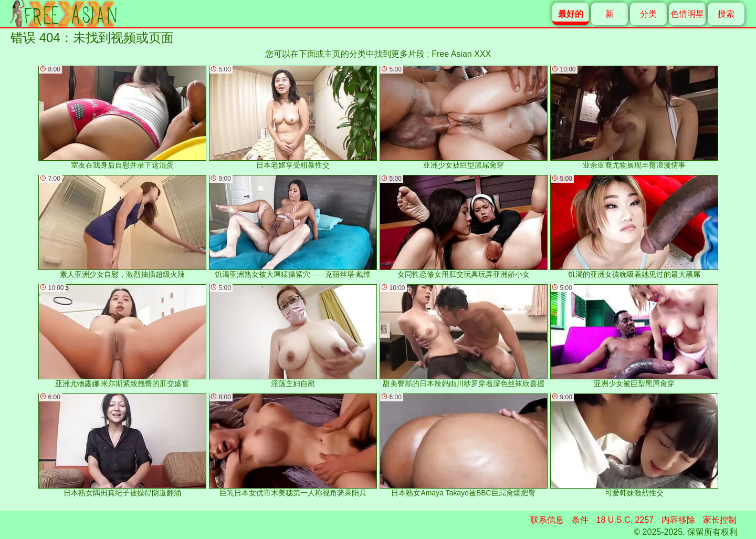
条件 (580, 520)
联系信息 (547, 520)
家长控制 (720, 520)
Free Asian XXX (461, 54)
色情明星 (687, 14)
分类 (648, 14)
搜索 (726, 14)
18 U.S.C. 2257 (625, 520)
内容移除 (678, 520)
